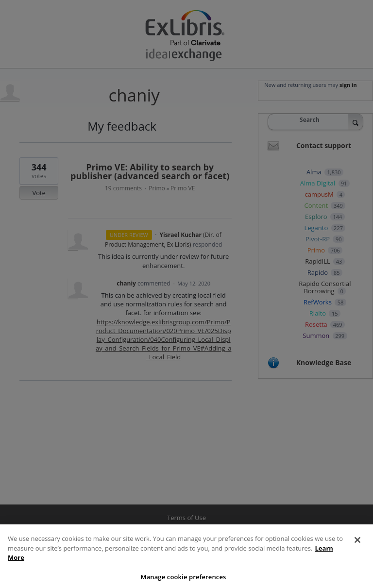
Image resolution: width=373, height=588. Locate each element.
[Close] (357, 548)
